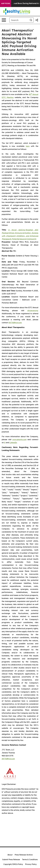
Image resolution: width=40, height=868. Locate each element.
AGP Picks (6, 3)
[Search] (19, 20)
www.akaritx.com (19, 440)
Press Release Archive (24, 855)
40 (30, 94)
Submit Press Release (11, 859)
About (10, 855)
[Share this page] (37, 20)
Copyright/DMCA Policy (13, 864)
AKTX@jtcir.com (15, 323)
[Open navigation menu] (4, 20)
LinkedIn (13, 443)
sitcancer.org (33, 311)
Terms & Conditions (30, 859)
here (28, 146)
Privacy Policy (31, 864)
